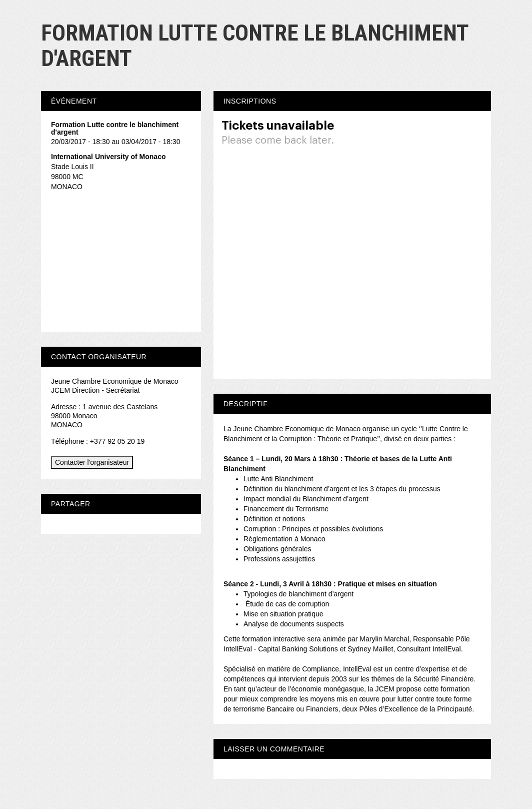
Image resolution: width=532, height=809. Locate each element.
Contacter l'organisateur (92, 462)
